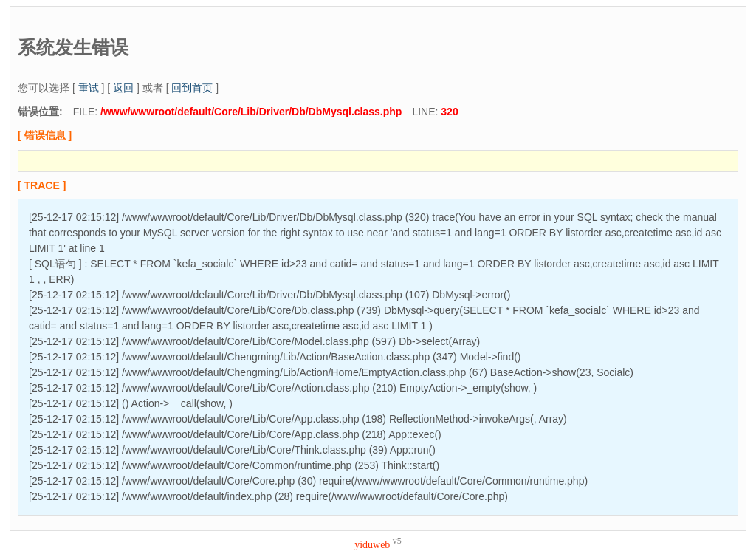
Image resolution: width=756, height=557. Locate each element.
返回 (123, 88)
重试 (89, 88)
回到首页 (192, 88)
